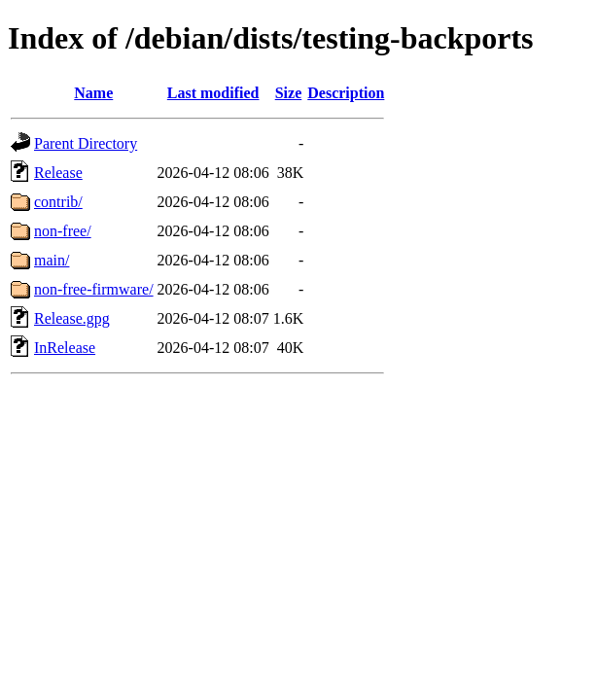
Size (289, 93)
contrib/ (58, 202)
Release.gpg (72, 318)
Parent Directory (86, 143)
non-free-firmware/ (94, 289)
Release (58, 173)
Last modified (213, 93)
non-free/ (63, 231)
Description (346, 93)
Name (93, 93)
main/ (52, 260)
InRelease (65, 348)
